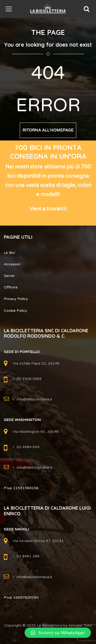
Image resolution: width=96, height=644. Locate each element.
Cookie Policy (15, 311)
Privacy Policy (16, 299)
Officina (11, 287)
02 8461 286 (28, 556)
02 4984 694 (28, 447)
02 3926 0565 (29, 379)
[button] (58, 633)
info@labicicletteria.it (34, 399)
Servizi (9, 276)
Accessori (12, 264)
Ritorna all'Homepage (48, 130)
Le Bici (9, 253)
